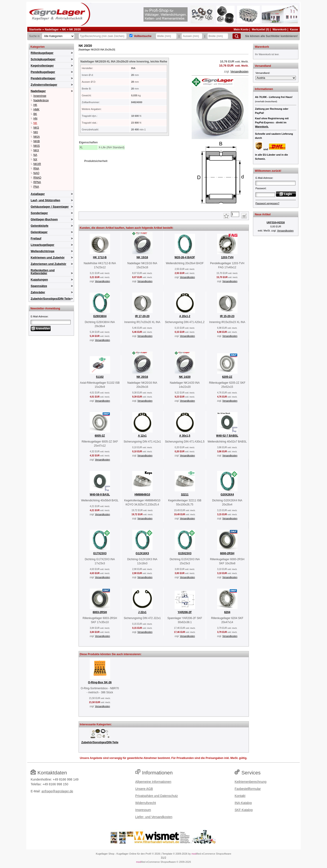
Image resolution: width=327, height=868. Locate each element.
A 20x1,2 (185, 316)
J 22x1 (142, 612)
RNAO (37, 178)
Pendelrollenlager (43, 78)
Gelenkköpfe (40, 226)
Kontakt (240, 796)
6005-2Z (100, 436)
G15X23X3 (185, 553)
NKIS (37, 146)
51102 (100, 377)
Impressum (143, 810)
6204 (227, 612)
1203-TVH (227, 257)
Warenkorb (280, 30)
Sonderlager (39, 213)
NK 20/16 (142, 377)
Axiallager (38, 194)
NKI (36, 132)
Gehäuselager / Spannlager (50, 207)
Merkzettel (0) (261, 30)
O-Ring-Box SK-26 (100, 682)
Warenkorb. (262, 127)
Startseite (35, 30)
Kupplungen (39, 280)
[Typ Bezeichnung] (103, 36)
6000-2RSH (227, 553)
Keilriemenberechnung (250, 782)
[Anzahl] (235, 214)
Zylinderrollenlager (44, 85)
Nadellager (52, 30)
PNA (36, 187)
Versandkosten (239, 72)
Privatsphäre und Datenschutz (157, 796)
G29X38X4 (100, 316)
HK (35, 105)
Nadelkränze (41, 100)
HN (35, 119)
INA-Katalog (243, 803)
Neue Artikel (263, 214)
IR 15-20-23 (227, 316)
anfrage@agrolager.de (57, 791)
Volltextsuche (143, 36)
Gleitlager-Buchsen (44, 219)
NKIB (37, 141)
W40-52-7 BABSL (227, 436)
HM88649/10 (142, 495)
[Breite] (218, 36)
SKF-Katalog (244, 810)
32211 (185, 495)
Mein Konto (241, 30)
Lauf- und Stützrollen (45, 200)
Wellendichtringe (43, 251)
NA (35, 155)
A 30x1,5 (185, 436)
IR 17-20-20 (142, 316)
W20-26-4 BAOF (185, 257)
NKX (36, 150)
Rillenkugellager (42, 53)
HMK (36, 109)
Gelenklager (39, 232)
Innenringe (40, 96)
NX (35, 159)
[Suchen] (237, 36)
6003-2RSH (100, 612)
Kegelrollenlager (42, 66)
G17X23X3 (100, 553)
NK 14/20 (185, 377)
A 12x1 (142, 436)
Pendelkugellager (43, 72)
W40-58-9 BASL (100, 495)
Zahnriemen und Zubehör (48, 264)
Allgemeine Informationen (153, 782)
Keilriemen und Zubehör (48, 257)
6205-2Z (227, 377)
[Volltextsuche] (131, 36)
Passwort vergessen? (267, 203)
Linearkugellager (42, 245)
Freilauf (36, 238)
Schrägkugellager (43, 59)
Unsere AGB (144, 789)
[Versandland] (276, 78)
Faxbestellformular (248, 789)
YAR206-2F (185, 612)
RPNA (37, 182)
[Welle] (166, 36)
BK (35, 114)
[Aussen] (192, 36)
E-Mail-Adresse (39, 316)
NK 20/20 (75, 30)
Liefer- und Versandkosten (154, 817)
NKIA (37, 137)
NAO (36, 173)
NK (64, 30)
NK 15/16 (142, 257)
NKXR (37, 164)
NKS (36, 128)
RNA (36, 169)
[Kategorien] (58, 36)
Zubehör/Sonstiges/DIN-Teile (51, 299)
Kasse (294, 30)
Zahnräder (38, 292)
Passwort (261, 188)
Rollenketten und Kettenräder (43, 272)
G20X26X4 (227, 495)
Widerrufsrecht (146, 803)
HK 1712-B (100, 257)
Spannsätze (39, 286)
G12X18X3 (142, 553)
